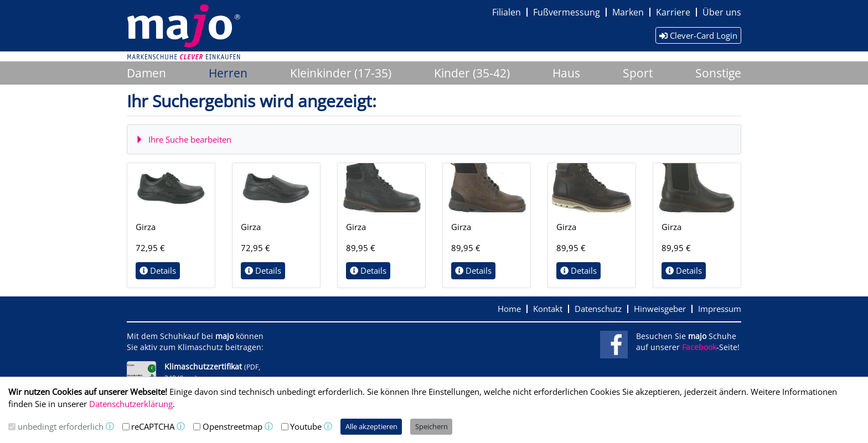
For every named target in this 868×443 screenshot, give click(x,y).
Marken (628, 12)
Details (158, 270)
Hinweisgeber (660, 309)
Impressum (720, 309)
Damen (146, 73)
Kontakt (548, 309)
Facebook (699, 347)
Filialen (507, 12)
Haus (566, 73)
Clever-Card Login (698, 35)
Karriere (673, 12)
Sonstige (718, 73)
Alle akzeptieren (371, 426)
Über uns (722, 12)
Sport (638, 73)
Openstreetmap (232, 426)
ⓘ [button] (110, 426)
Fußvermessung (567, 12)
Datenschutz (598, 309)
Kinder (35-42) (472, 73)
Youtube (306, 426)
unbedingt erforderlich (61, 426)
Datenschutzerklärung (131, 404)
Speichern (432, 426)
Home (509, 309)
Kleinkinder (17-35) (341, 73)
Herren (228, 73)
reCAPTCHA (153, 426)
